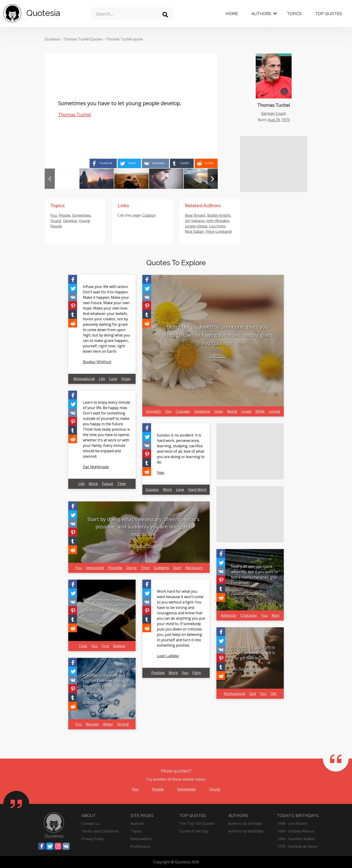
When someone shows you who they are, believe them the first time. (106, 605)
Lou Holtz (217, 226)
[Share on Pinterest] (73, 306)
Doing (132, 568)
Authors (261, 14)
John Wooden (218, 221)
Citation (149, 215)
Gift (274, 694)
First (105, 646)
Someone (202, 411)
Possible (115, 568)
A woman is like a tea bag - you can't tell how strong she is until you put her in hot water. (105, 683)
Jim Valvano (195, 221)
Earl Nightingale (96, 467)
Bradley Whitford (97, 362)
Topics (294, 14)
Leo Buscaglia (243, 669)
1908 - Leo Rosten (292, 823)
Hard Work (197, 490)
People (64, 215)
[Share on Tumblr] (182, 163)
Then (145, 568)
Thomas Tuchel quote (124, 39)
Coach (281, 114)
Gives (219, 411)
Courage (183, 411)
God (253, 694)
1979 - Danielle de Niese (297, 846)
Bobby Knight (219, 215)
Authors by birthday (245, 823)
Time (121, 484)
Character (249, 615)
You (54, 215)
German (268, 114)
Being (232, 411)
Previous (50, 179)
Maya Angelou (95, 621)
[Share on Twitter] (129, 163)
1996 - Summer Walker (296, 839)
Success (152, 490)
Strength (153, 411)
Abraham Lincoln (245, 593)
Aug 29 (274, 120)
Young (56, 221)
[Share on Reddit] (206, 163)
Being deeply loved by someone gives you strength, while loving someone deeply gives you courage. (218, 335)
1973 (286, 120)
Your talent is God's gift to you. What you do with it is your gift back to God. (253, 653)
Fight (197, 673)
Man (275, 615)
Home (232, 14)
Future (108, 484)
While (260, 411)
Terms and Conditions (100, 831)
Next (213, 179)
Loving (274, 411)
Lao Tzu (218, 356)
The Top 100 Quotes (197, 823)
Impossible (95, 568)
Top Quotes (329, 14)
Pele (161, 473)
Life (102, 379)
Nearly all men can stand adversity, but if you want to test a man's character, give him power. (254, 574)
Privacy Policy (93, 839)
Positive (158, 673)
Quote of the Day (194, 831)
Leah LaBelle (168, 656)
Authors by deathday (246, 831)
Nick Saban (194, 231)
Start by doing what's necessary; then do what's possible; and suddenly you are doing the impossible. (143, 526)
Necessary (194, 568)
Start (177, 568)
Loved (246, 411)
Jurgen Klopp (196, 226)
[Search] (165, 15)
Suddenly (161, 568)
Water (108, 724)
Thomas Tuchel (75, 115)
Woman (92, 724)
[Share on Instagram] (58, 846)
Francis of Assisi (144, 546)
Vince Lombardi (219, 231)
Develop (70, 221)
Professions (141, 846)
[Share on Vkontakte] (155, 163)
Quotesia (52, 39)
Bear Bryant (195, 215)
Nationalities (141, 839)
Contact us (90, 823)
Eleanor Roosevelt (98, 702)
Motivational (84, 379)
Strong (123, 724)
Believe (119, 646)
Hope (126, 379)
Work (93, 484)
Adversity (229, 615)
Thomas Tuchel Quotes (83, 39)
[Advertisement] (274, 164)
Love (113, 379)
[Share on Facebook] (103, 163)
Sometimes (81, 215)
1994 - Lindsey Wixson (296, 831)
